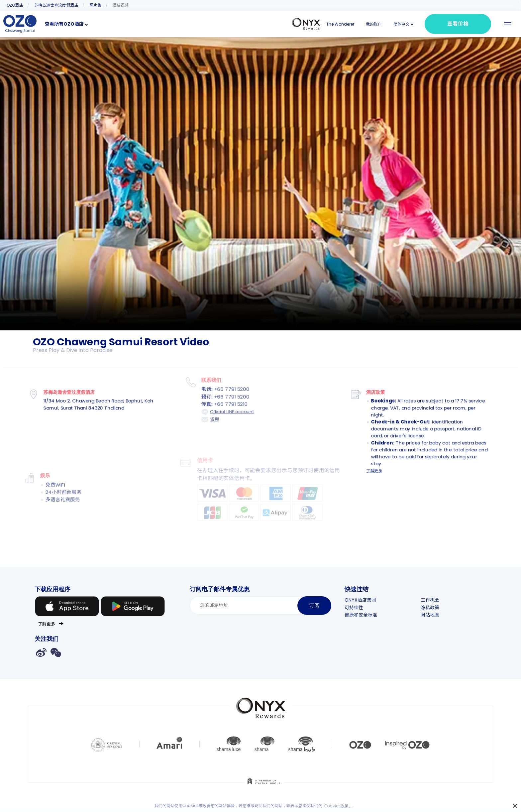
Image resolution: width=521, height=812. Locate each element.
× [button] (515, 806)
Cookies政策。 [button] (338, 806)
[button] (401, 24)
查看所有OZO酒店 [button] (64, 24)
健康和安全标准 (367, 615)
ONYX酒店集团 (367, 600)
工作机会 (436, 600)
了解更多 (372, 466)
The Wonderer (340, 24)
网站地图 (436, 615)
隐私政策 (436, 608)
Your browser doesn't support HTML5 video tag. (260, 184)
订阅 (314, 605)
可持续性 (361, 608)
